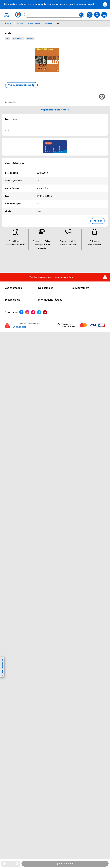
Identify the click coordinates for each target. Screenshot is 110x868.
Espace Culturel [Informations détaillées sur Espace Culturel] (34, 24)
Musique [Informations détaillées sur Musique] (48, 24)
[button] (21, 85)
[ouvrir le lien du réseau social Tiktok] (33, 312)
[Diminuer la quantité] (4, 864)
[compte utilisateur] (97, 15)
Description (12, 119)
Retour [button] (9, 23)
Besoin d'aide (12, 300)
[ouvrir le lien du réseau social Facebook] (21, 312)
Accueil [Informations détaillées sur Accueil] (20, 24)
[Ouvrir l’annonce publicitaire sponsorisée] (55, 147)
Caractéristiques (15, 163)
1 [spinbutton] (11, 864)
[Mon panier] (104, 15)
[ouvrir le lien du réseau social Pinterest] (45, 312)
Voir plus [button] (98, 221)
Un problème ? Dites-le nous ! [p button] (55, 110)
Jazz (8, 39)
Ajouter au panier (65, 864)
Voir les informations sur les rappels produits (51, 277)
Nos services (46, 288)
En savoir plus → (21, 327)
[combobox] (54, 15)
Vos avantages (13, 288)
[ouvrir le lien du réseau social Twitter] (39, 312)
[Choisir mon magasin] (90, 15)
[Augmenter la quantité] (17, 864)
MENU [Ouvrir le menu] (7, 14)
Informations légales (50, 300)
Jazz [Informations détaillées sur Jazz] (59, 24)
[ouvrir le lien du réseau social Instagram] (27, 312)
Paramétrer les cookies (2, 667)
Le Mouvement (80, 288)
